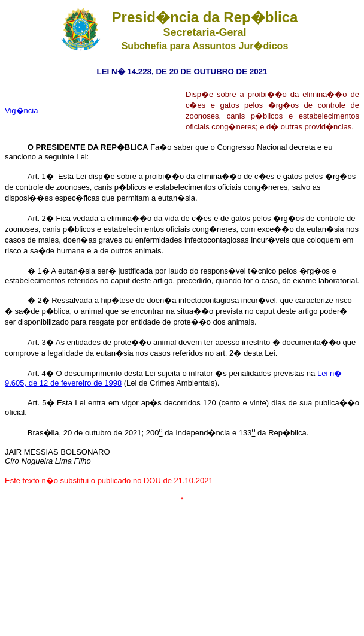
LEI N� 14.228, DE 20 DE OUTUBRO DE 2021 (182, 72)
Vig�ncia (21, 110)
